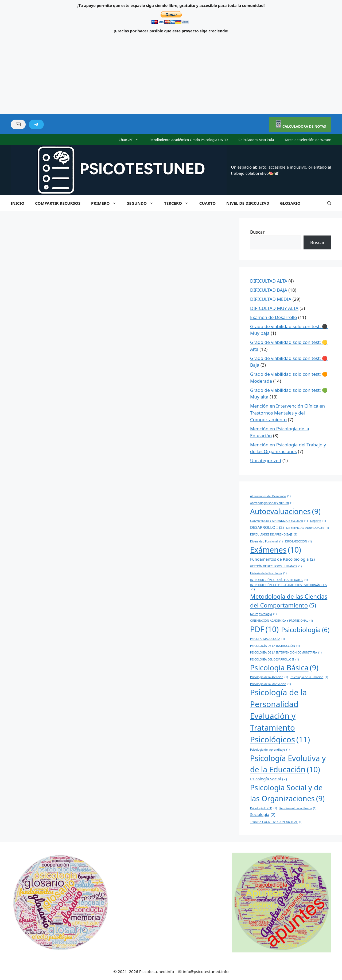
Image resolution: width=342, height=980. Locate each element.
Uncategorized (266, 460)
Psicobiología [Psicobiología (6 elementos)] (305, 630)
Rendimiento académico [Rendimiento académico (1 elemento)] (298, 808)
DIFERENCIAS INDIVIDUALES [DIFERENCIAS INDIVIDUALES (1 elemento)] (308, 528)
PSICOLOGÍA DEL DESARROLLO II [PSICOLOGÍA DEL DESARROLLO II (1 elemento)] (274, 659)
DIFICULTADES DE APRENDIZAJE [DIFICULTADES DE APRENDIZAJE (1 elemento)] (274, 534)
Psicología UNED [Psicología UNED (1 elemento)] (263, 808)
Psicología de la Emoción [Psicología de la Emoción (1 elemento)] (309, 677)
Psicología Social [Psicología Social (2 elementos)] (269, 779)
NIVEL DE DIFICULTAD (248, 203)
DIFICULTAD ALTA (269, 281)
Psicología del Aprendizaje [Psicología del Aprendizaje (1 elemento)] (270, 750)
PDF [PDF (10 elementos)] (264, 629)
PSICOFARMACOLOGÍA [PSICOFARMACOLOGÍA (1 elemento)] (267, 639)
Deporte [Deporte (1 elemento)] (318, 521)
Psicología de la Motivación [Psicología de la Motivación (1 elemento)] (270, 684)
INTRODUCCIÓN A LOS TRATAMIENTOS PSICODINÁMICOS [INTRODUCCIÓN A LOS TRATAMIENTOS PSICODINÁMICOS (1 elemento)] (289, 587)
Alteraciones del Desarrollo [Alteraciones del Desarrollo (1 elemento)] (270, 496)
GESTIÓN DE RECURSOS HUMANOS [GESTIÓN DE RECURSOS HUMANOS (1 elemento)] (276, 566)
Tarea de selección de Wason (308, 140)
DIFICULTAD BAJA (269, 290)
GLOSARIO (290, 203)
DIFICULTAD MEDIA (271, 299)
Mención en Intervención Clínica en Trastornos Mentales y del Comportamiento (287, 413)
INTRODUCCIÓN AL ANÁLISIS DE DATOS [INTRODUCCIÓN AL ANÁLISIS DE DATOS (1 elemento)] (279, 580)
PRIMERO (106, 203)
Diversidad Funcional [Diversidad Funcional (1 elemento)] (266, 541)
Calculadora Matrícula (256, 140)
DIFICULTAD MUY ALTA (274, 308)
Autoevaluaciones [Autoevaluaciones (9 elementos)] (285, 511)
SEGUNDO (143, 203)
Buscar (257, 232)
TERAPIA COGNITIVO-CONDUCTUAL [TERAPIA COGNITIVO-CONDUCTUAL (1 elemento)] (276, 822)
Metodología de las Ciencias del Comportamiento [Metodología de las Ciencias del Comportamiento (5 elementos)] (289, 601)
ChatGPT (131, 140)
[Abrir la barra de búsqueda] (329, 203)
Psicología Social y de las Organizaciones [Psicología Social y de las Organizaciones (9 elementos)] (287, 793)
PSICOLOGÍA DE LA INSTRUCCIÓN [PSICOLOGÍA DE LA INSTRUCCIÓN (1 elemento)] (275, 646)
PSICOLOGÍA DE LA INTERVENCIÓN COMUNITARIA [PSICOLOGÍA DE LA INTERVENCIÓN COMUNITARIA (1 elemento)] (286, 652)
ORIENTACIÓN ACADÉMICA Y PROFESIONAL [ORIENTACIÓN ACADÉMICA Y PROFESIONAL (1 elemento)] (281, 621)
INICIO (18, 203)
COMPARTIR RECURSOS (58, 203)
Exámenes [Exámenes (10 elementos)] (276, 550)
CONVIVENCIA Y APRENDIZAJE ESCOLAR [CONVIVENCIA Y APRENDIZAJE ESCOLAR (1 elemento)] (279, 521)
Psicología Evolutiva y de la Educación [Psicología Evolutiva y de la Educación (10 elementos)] (288, 764)
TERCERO (179, 203)
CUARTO (207, 203)
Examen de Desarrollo (274, 317)
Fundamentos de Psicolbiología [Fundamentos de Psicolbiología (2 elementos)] (282, 559)
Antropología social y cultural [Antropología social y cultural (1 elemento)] (272, 503)
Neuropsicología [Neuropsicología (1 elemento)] (263, 614)
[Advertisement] (171, 74)
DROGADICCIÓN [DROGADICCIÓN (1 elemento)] (298, 541)
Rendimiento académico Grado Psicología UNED (189, 140)
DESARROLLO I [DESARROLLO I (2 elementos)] (267, 527)
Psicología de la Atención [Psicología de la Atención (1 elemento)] (269, 677)
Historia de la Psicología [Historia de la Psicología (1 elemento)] (268, 573)
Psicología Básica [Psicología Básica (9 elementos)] (284, 668)
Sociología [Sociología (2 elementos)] (263, 814)
